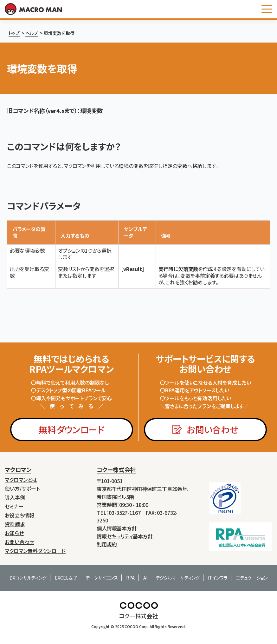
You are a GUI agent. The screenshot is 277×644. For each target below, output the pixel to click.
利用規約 (107, 544)
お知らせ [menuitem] (14, 533)
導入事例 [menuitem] (15, 498)
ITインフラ (218, 578)
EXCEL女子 (66, 578)
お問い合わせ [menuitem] (19, 542)
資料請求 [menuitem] (15, 524)
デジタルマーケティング (178, 578)
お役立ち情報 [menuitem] (19, 515)
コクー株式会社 (116, 469)
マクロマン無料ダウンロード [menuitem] (35, 551)
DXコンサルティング (28, 578)
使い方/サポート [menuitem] (22, 489)
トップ (14, 33)
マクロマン (18, 469)
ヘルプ (32, 33)
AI (145, 578)
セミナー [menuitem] (14, 506)
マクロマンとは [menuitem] (21, 480)
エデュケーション (252, 578)
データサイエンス (102, 578)
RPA (130, 578)
